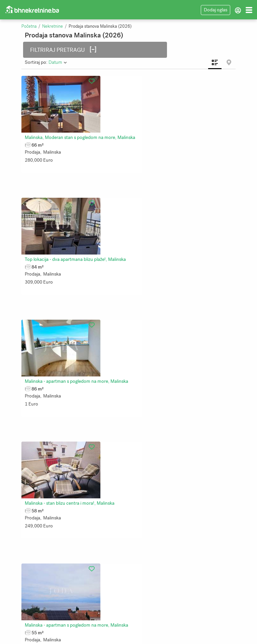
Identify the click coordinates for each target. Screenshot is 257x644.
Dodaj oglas (216, 10)
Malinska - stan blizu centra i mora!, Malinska (179, 229)
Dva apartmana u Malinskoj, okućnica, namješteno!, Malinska (89, 418)
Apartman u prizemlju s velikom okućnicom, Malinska (81, 512)
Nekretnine (53, 26)
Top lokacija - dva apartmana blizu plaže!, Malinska (185, 134)
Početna (29, 26)
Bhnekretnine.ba (151, 634)
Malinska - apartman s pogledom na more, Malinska (79, 229)
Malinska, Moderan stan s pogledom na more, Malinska (83, 134)
